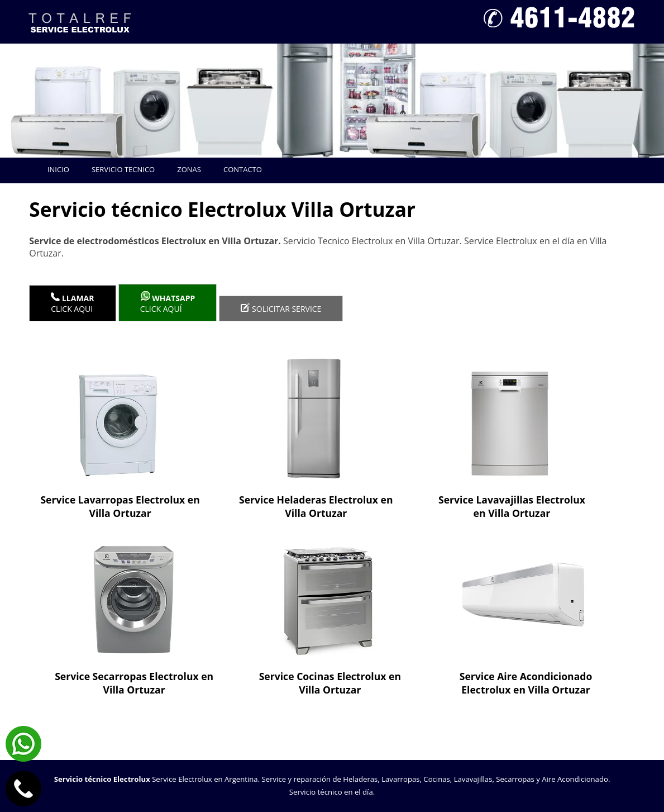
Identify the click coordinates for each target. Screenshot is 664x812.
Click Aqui (72, 303)
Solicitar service (281, 308)
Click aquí (168, 303)
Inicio (58, 169)
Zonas (189, 169)
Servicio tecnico (123, 169)
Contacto (243, 169)
